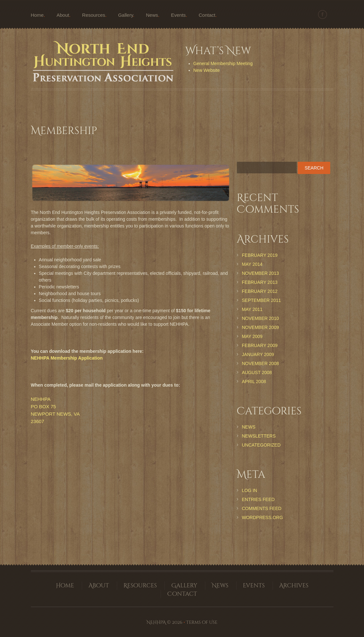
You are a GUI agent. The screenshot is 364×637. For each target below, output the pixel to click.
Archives (294, 586)
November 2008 (261, 363)
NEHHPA (156, 622)
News (152, 15)
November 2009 (261, 327)
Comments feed (262, 508)
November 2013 (261, 273)
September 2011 (261, 300)
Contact (207, 15)
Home (37, 15)
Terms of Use (202, 622)
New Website (207, 70)
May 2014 (252, 264)
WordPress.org (263, 517)
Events (178, 15)
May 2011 (252, 309)
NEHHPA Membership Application (67, 358)
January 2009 (258, 354)
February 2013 (260, 282)
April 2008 (254, 381)
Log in (250, 490)
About (63, 15)
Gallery (126, 15)
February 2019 (260, 255)
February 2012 (260, 291)
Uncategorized (261, 445)
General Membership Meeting (223, 63)
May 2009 (252, 336)
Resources (94, 15)
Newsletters (259, 436)
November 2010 (261, 318)
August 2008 (257, 372)
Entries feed (258, 499)
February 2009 (260, 345)
